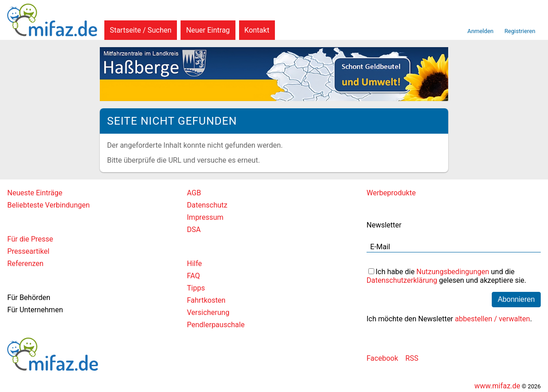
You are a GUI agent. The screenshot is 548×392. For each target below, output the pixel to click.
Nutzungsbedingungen (453, 272)
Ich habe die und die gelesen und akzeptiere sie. (446, 276)
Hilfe (194, 264)
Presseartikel (28, 251)
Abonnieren (516, 299)
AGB (194, 193)
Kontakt (257, 30)
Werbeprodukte (391, 193)
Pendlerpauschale (216, 325)
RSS (412, 358)
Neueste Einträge (35, 193)
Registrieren (520, 31)
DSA (194, 230)
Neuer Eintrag (208, 30)
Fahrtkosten (206, 300)
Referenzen (25, 264)
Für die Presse (30, 239)
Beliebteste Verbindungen (49, 205)
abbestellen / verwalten (493, 319)
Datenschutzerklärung (402, 280)
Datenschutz (207, 205)
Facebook (382, 358)
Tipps (196, 288)
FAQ (193, 276)
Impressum (205, 217)
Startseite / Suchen (141, 30)
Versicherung (208, 312)
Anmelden (480, 31)
